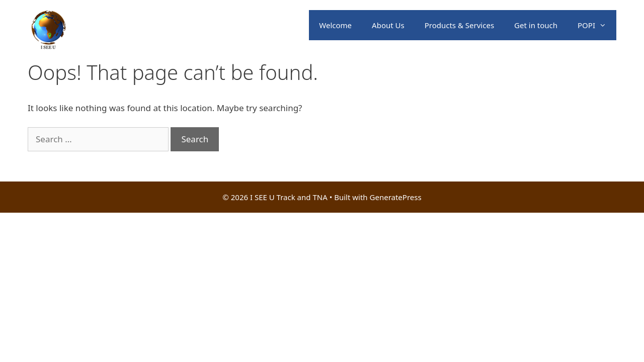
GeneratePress (396, 197)
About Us (388, 25)
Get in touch (536, 25)
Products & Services (459, 25)
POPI (597, 25)
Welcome (335, 25)
